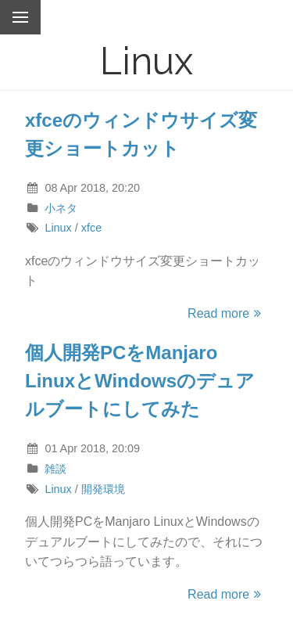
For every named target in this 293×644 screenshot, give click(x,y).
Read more (227, 313)
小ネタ (61, 208)
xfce (91, 228)
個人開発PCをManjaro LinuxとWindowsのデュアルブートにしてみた (140, 381)
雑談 (55, 469)
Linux (58, 228)
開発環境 (103, 489)
